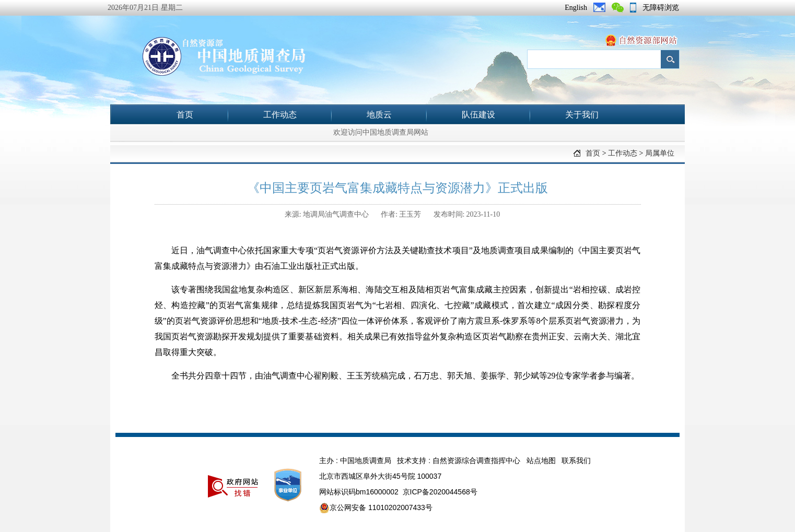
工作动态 (280, 115)
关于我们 (582, 115)
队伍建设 (478, 115)
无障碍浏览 (661, 8)
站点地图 (541, 460)
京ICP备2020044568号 (440, 492)
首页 (185, 115)
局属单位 (660, 153)
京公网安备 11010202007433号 (376, 508)
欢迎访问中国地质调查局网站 (381, 132)
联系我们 (576, 460)
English (576, 8)
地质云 (379, 115)
